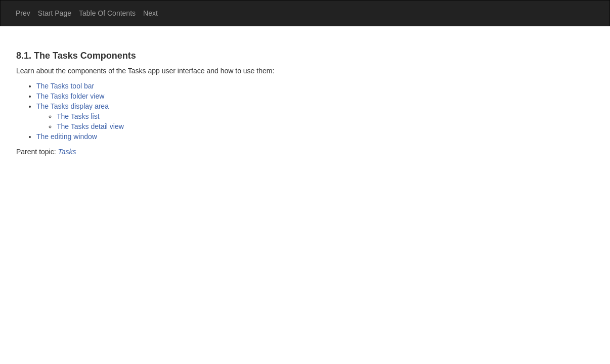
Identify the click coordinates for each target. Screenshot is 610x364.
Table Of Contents (107, 13)
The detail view (90, 126)
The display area (73, 106)
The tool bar (65, 86)
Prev (23, 13)
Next (150, 13)
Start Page (55, 13)
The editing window (67, 136)
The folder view (70, 96)
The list (78, 116)
